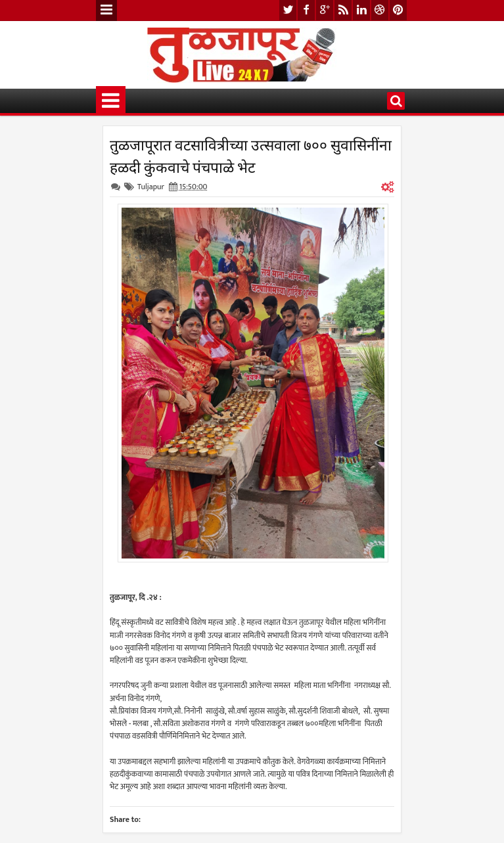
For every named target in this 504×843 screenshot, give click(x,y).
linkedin (361, 10)
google (325, 10)
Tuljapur (151, 187)
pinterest (398, 10)
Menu (106, 11)
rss (343, 10)
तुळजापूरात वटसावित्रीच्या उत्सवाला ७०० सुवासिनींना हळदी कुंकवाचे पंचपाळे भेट (251, 155)
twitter (288, 10)
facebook (306, 10)
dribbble (380, 10)
